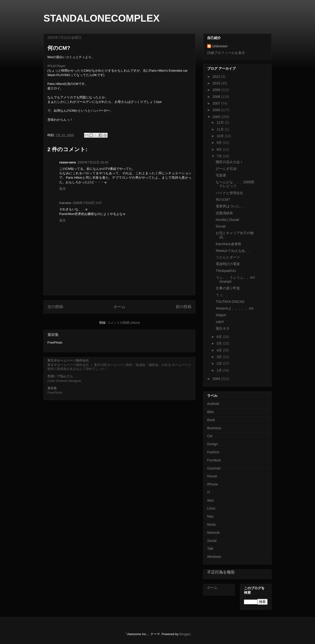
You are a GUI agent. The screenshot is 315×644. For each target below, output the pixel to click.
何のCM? (223, 200)
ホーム (119, 307)
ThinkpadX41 (226, 271)
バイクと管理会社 (229, 193)
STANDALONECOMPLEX (102, 18)
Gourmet (214, 468)
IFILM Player (57, 66)
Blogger (185, 634)
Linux (211, 508)
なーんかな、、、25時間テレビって (235, 184)
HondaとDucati (227, 220)
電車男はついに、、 (231, 206)
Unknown (220, 46)
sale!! (220, 322)
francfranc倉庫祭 (229, 244)
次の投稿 (55, 307)
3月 (220, 357)
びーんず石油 (226, 169)
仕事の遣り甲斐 (228, 288)
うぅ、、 (223, 295)
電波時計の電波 (228, 264)
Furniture (214, 460)
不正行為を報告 (221, 572)
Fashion (213, 452)
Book (211, 420)
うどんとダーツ (228, 257)
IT (209, 492)
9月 (220, 143)
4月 (220, 350)
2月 (220, 363)
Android (213, 404)
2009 (217, 90)
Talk (210, 549)
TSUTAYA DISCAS (230, 302)
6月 (220, 337)
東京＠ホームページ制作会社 (68, 360)
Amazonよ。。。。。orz (235, 308)
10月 (221, 136)
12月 (221, 122)
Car (210, 436)
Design (213, 444)
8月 (220, 149)
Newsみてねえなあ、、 (234, 251)
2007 (217, 103)
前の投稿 (184, 307)
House (212, 476)
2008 (217, 97)
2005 (217, 117)
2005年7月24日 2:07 (87, 203)
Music (212, 524)
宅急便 (221, 175)
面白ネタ (223, 328)
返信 (62, 189)
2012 (217, 77)
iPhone (213, 484)
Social (212, 541)
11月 (221, 129)
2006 (217, 110)
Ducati (221, 226)
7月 (220, 156)
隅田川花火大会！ (229, 162)
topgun (221, 315)
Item (210, 500)
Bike (210, 412)
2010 (217, 83)
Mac (210, 516)
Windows (214, 557)
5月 (220, 343)
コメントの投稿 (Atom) (124, 323)
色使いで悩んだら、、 (63, 376)
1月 (220, 370)
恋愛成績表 (224, 213)
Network (213, 533)
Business (214, 428)
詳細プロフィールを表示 (226, 53)
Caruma (65, 203)
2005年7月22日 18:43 (93, 162)
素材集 (53, 335)
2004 (217, 379)
